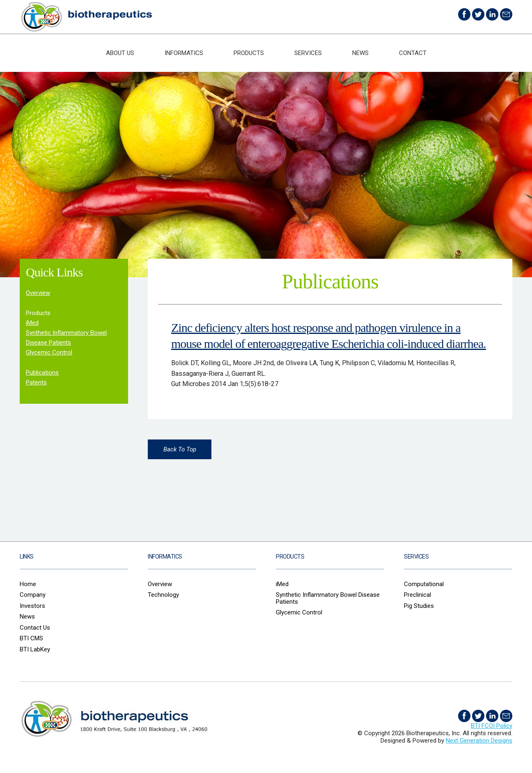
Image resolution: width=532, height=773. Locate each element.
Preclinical (417, 595)
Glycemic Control (49, 352)
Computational (424, 584)
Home (28, 584)
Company (33, 595)
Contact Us (35, 628)
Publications (42, 373)
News (360, 53)
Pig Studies (419, 606)
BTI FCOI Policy (492, 726)
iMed (32, 323)
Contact (413, 53)
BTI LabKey (35, 649)
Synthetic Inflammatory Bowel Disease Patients (328, 598)
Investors (32, 606)
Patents (36, 382)
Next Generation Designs (479, 741)
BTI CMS (31, 638)
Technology (163, 595)
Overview (38, 293)
